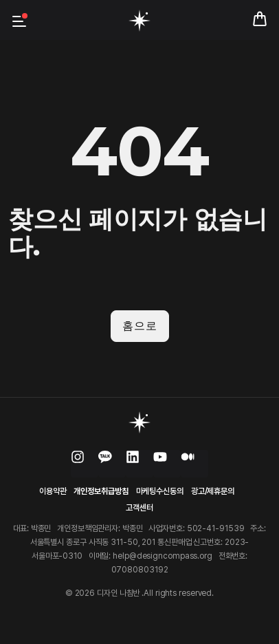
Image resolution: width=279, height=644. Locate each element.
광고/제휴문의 (213, 491)
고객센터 (139, 508)
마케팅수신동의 (160, 491)
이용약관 (53, 491)
